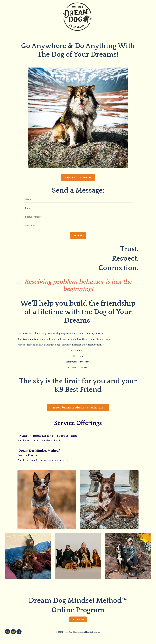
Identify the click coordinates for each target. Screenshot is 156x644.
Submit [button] (78, 235)
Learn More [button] (78, 619)
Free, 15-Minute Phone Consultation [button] (78, 407)
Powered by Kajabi (78, 638)
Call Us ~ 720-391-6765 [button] (78, 178)
